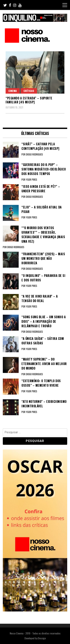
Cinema (13, 91)
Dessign (42, 638)
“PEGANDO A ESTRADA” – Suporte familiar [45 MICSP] (29, 100)
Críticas (29, 91)
